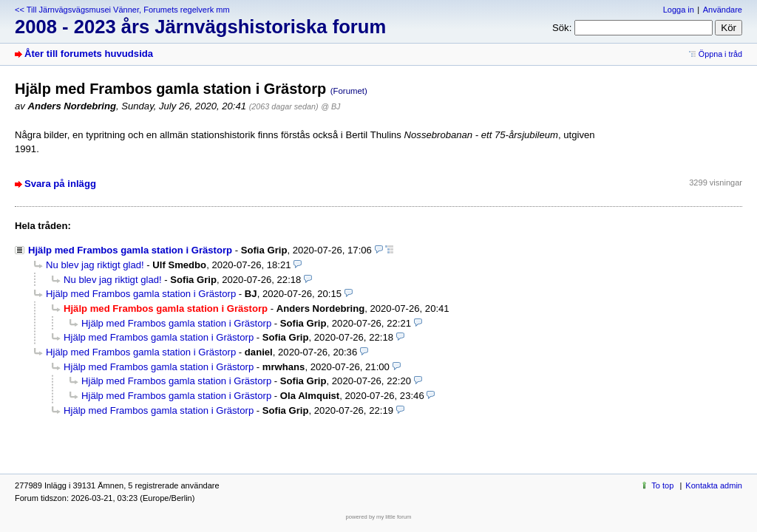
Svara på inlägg (60, 184)
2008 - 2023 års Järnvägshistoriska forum (200, 27)
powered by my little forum (379, 517)
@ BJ (330, 106)
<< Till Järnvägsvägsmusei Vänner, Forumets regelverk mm (122, 10)
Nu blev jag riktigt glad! (95, 265)
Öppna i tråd (720, 54)
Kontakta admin (714, 485)
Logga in (679, 10)
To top (662, 485)
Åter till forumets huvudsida (89, 54)
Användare (723, 10)
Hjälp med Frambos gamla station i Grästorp (130, 250)
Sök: (562, 28)
